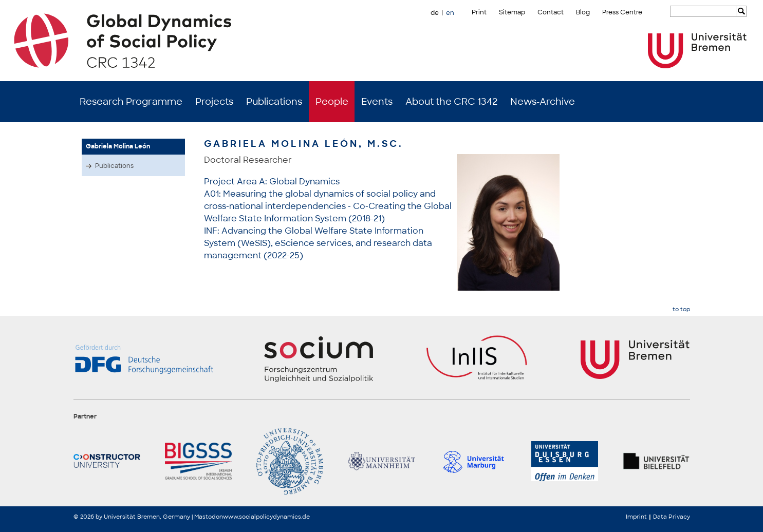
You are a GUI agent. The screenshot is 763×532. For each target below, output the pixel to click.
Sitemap (512, 12)
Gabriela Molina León (118, 146)
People (332, 102)
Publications (274, 102)
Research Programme (131, 102)
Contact (551, 12)
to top (681, 309)
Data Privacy (672, 517)
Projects (214, 102)
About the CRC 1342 (451, 102)
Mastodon (209, 517)
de (435, 13)
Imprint (636, 517)
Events (377, 102)
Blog (583, 12)
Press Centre (622, 12)
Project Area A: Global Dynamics (272, 182)
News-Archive (543, 102)
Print (479, 12)
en (450, 13)
